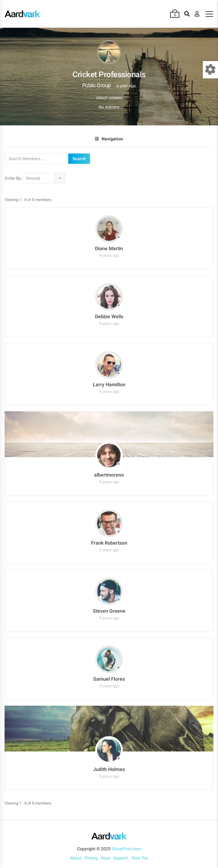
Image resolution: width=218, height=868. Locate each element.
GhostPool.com (126, 849)
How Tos (140, 858)
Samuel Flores (109, 679)
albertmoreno (109, 475)
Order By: (13, 178)
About (76, 858)
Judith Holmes (109, 769)
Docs (105, 858)
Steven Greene (109, 611)
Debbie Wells (109, 317)
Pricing (91, 858)
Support (121, 858)
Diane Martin (109, 249)
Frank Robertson (109, 543)
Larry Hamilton (109, 385)
